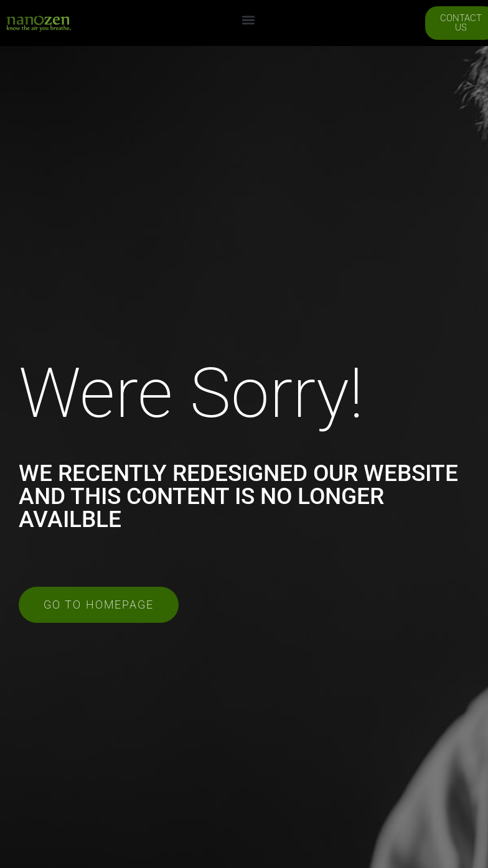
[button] (248, 20)
